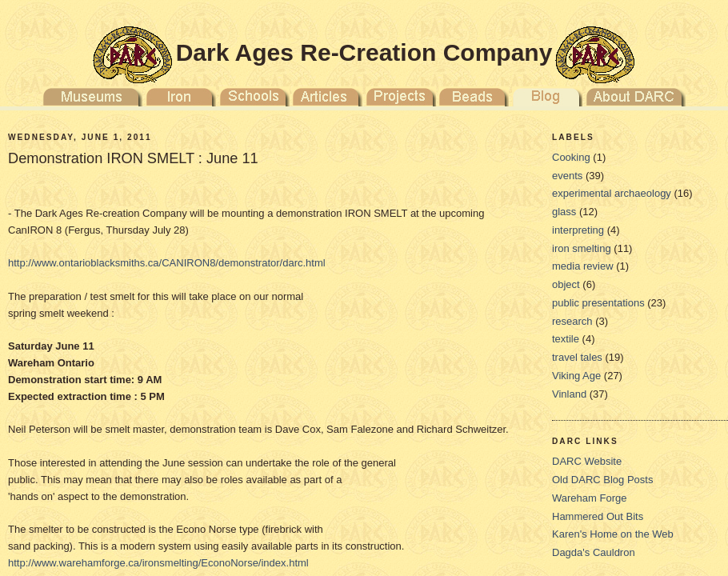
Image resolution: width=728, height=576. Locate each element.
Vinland (569, 394)
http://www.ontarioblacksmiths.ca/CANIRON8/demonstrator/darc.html (167, 263)
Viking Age (576, 376)
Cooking (571, 157)
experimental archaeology (612, 193)
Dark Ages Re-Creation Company (364, 52)
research (572, 321)
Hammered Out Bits (598, 516)
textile (566, 339)
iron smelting (582, 248)
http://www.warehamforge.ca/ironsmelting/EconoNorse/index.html (158, 563)
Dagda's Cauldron (594, 552)
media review (583, 266)
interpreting (578, 230)
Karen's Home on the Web (613, 534)
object (566, 284)
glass (564, 212)
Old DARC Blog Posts (602, 480)
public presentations (598, 303)
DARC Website (587, 461)
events (567, 176)
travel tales (577, 357)
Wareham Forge (589, 498)
